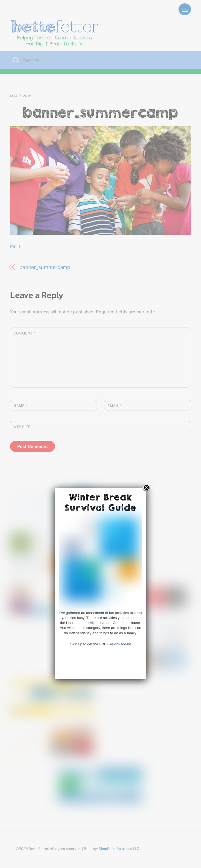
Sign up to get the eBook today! (100, 815)
